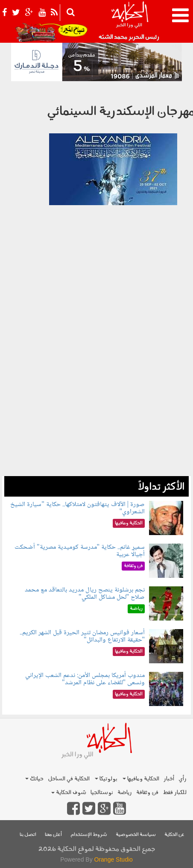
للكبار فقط (175, 793)
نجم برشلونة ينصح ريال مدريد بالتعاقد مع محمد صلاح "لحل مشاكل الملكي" (85, 594)
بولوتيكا (106, 779)
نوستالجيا (102, 793)
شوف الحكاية (69, 793)
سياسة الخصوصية (136, 835)
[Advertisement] (96, 380)
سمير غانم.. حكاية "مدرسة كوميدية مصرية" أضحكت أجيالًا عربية (80, 551)
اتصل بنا (28, 835)
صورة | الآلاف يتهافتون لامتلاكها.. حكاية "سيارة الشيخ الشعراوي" (77, 508)
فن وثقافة (147, 793)
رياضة (125, 793)
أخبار (169, 779)
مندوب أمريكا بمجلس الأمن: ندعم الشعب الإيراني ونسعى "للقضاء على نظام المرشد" (85, 679)
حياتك (34, 779)
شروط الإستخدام (89, 835)
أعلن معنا (53, 835)
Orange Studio (114, 859)
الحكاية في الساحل (69, 779)
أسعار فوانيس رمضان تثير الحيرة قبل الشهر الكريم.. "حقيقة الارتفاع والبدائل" (82, 637)
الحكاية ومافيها (141, 779)
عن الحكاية (174, 835)
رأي (183, 779)
